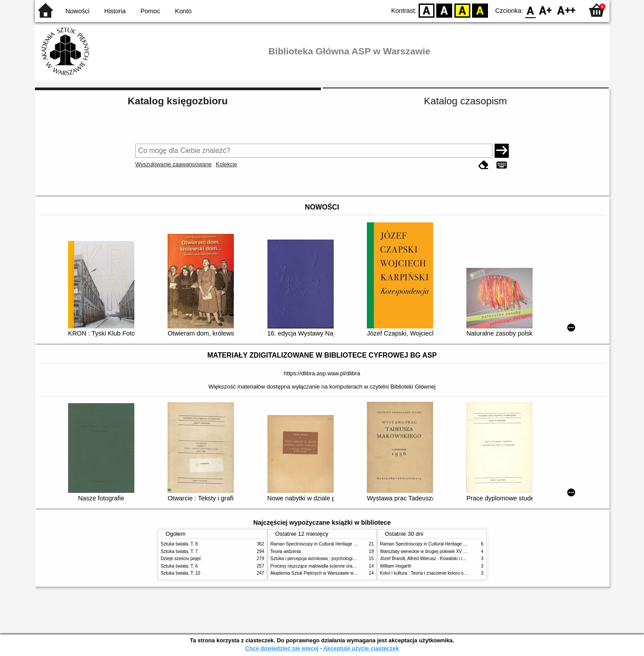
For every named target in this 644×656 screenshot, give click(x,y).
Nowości (77, 11)
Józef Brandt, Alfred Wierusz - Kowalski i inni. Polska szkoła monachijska (452, 559)
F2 (566, 10)
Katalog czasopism (465, 101)
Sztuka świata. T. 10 (181, 573)
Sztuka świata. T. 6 (179, 566)
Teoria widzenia (286, 551)
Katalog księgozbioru (178, 101)
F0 (531, 10)
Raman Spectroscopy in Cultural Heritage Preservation (325, 544)
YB (462, 10)
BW (445, 10)
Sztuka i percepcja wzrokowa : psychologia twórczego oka (328, 559)
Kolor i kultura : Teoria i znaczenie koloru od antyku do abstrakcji (444, 573)
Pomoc (151, 11)
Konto (183, 11)
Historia (115, 11)
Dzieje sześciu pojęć (181, 559)
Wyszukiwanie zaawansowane (173, 164)
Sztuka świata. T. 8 (179, 544)
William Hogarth (396, 566)
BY (480, 10)
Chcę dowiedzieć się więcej (282, 648)
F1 (546, 10)
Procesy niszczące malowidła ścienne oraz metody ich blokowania (336, 566)
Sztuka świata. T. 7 (179, 551)
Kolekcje (226, 164)
